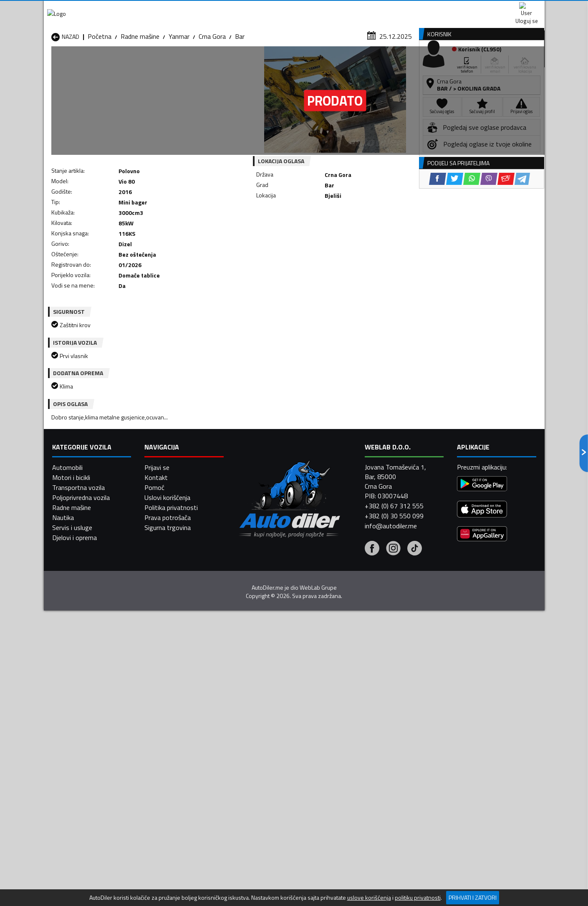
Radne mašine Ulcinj (79, 783)
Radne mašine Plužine (81, 773)
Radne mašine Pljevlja (352, 763)
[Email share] (352, 233)
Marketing (396, 9)
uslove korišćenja (369, 898)
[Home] (51, 64)
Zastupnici (260, 64)
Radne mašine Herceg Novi (89, 753)
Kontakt (441, 8)
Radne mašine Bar (167, 733)
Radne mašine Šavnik (171, 783)
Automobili (67, 876)
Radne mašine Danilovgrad (269, 743)
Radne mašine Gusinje (352, 743)
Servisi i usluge (378, 64)
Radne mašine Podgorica (176, 773)
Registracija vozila (449, 64)
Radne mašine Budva (80, 743)
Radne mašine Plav (258, 763)
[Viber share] (334, 233)
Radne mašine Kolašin (172, 753)
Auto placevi (205, 64)
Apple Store (294, 8)
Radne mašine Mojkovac (355, 753)
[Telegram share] (368, 233)
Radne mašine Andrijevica (86, 733)
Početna (100, 81)
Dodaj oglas (517, 64)
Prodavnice (148, 64)
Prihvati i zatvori (473, 897)
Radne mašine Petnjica (173, 763)
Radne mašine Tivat (350, 773)
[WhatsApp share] (317, 233)
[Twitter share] (300, 233)
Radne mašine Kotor (260, 753)
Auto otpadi (316, 64)
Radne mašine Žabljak (261, 783)
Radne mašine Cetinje (171, 743)
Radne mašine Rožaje (261, 773)
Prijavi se (157, 876)
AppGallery (347, 9)
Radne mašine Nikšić (79, 763)
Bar (240, 81)
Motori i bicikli (71, 886)
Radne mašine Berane (262, 733)
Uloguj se (486, 8)
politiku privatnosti (418, 898)
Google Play (239, 8)
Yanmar (179, 81)
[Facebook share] (283, 233)
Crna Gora (212, 81)
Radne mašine (140, 81)
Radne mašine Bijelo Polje (357, 733)
